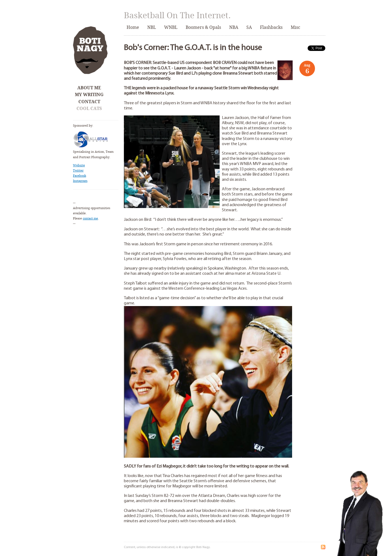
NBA (234, 27)
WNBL (171, 27)
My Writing (89, 95)
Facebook (79, 176)
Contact (89, 102)
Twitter (78, 171)
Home (133, 27)
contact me (90, 219)
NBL (152, 27)
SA (249, 27)
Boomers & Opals (203, 27)
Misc (295, 27)
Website (79, 165)
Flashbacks (271, 27)
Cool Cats (89, 109)
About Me (89, 88)
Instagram (80, 181)
